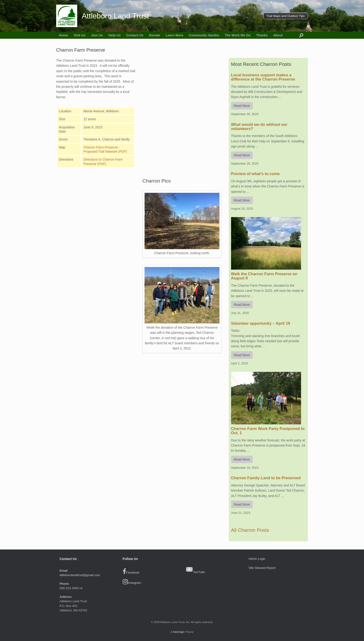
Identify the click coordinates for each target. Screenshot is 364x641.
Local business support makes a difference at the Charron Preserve (263, 77)
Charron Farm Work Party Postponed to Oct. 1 (268, 431)
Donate (154, 35)
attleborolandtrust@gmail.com (80, 575)
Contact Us (135, 35)
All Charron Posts (250, 530)
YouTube (199, 572)
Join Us (97, 35)
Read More (242, 106)
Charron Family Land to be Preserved (266, 478)
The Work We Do (238, 35)
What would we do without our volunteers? (259, 127)
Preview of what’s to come (255, 174)
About (278, 35)
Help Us (114, 35)
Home (64, 35)
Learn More (175, 35)
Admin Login (257, 559)
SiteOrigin (179, 632)
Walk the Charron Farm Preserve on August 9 (264, 276)
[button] (301, 35)
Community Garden (204, 35)
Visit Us (79, 35)
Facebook (131, 571)
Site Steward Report (262, 568)
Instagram (132, 582)
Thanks (262, 35)
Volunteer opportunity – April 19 (261, 323)
